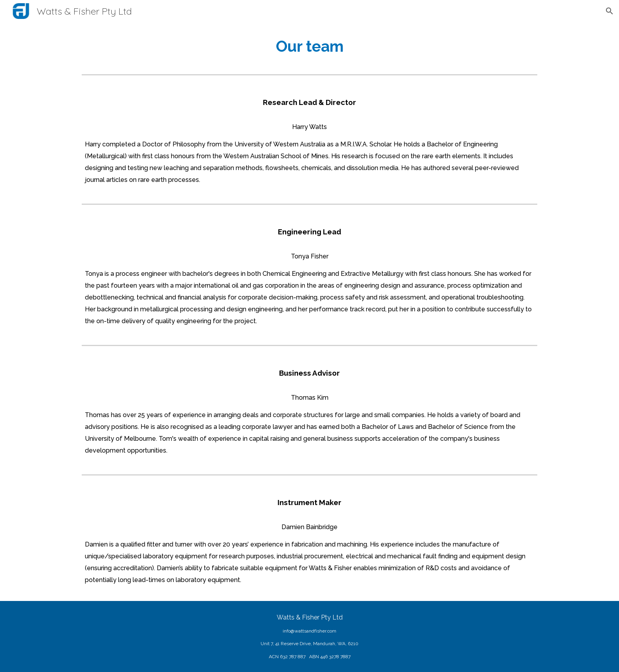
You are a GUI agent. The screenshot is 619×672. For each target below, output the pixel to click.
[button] (610, 11)
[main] (309, 47)
